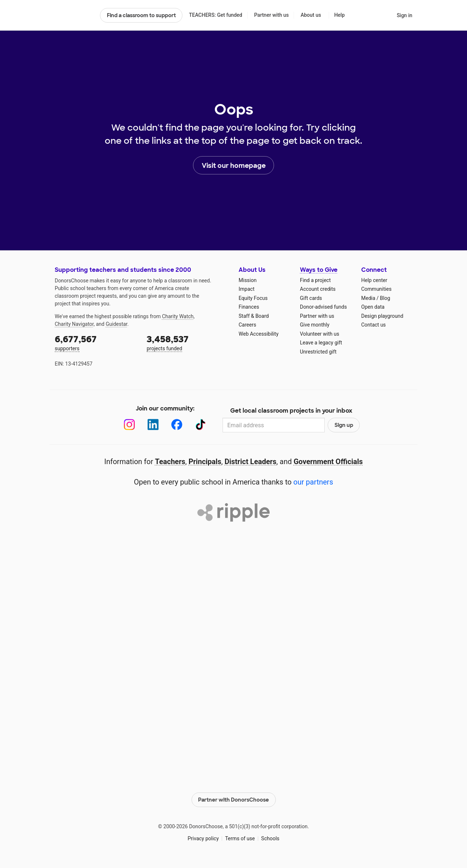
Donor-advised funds (323, 307)
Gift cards (311, 298)
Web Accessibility (258, 334)
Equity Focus (253, 298)
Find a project (315, 280)
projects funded (188, 342)
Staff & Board (254, 316)
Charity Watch (178, 316)
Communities (376, 289)
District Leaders (251, 462)
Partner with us (272, 15)
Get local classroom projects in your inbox (291, 411)
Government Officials (328, 462)
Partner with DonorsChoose (233, 800)
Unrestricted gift (318, 352)
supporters (96, 342)
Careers (247, 325)
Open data (373, 307)
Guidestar (117, 324)
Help (339, 15)
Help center (374, 280)
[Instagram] (129, 425)
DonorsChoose (74, 15)
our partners (313, 482)
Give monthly (315, 325)
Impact (246, 289)
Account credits (318, 289)
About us (311, 15)
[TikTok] (200, 425)
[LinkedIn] (153, 425)
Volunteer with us (320, 334)
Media (368, 298)
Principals (205, 462)
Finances (249, 307)
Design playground (382, 316)
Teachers (170, 462)
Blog (385, 298)
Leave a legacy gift (321, 343)
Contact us (373, 325)
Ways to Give (319, 270)
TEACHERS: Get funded (216, 15)
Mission (248, 280)
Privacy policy (203, 838)
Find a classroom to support (141, 15)
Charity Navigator (74, 324)
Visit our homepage (234, 166)
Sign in (404, 15)
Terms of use (240, 838)
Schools (270, 838)
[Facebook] (177, 425)
